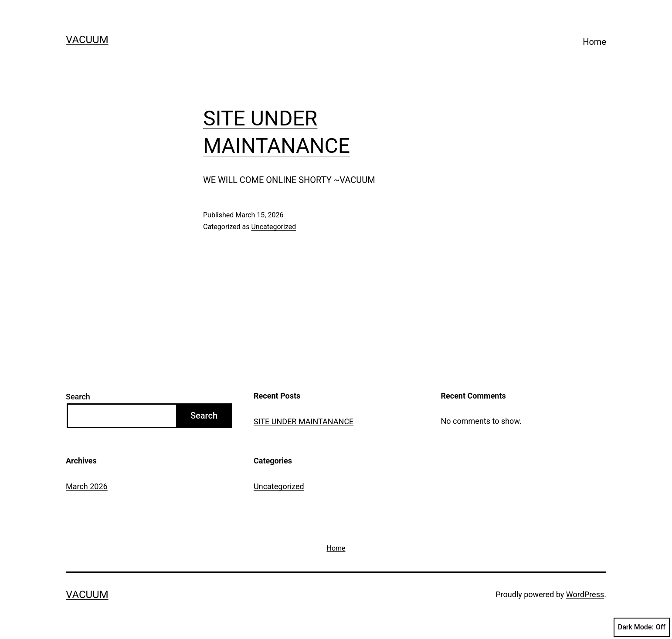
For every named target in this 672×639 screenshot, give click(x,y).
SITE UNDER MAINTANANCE (304, 421)
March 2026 (87, 486)
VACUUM (87, 40)
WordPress (585, 594)
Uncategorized (273, 227)
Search (78, 397)
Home (594, 42)
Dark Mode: (642, 627)
